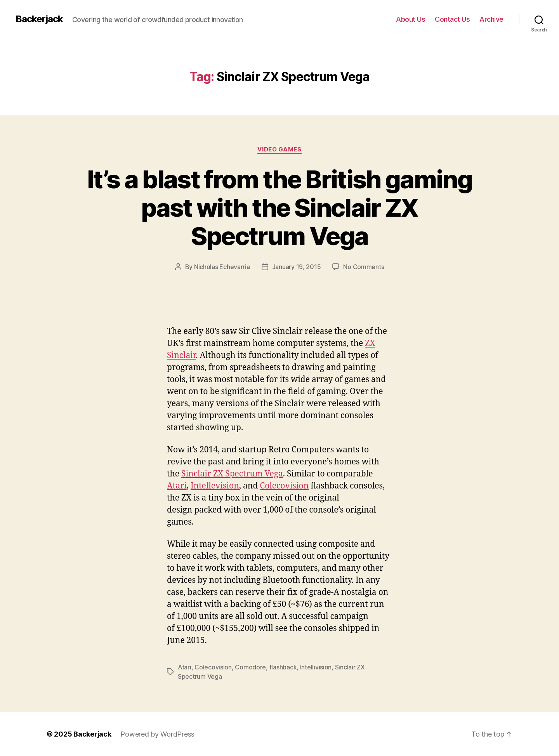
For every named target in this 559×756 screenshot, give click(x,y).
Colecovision (284, 486)
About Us (411, 19)
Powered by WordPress (157, 734)
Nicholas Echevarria (222, 267)
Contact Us (452, 19)
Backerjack (39, 19)
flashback (283, 667)
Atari (177, 486)
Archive (491, 19)
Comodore (250, 667)
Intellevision (215, 486)
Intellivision (316, 667)
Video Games (279, 149)
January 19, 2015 (297, 267)
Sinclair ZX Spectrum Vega (232, 474)
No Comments (364, 267)
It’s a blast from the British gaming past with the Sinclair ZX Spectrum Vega (279, 208)
